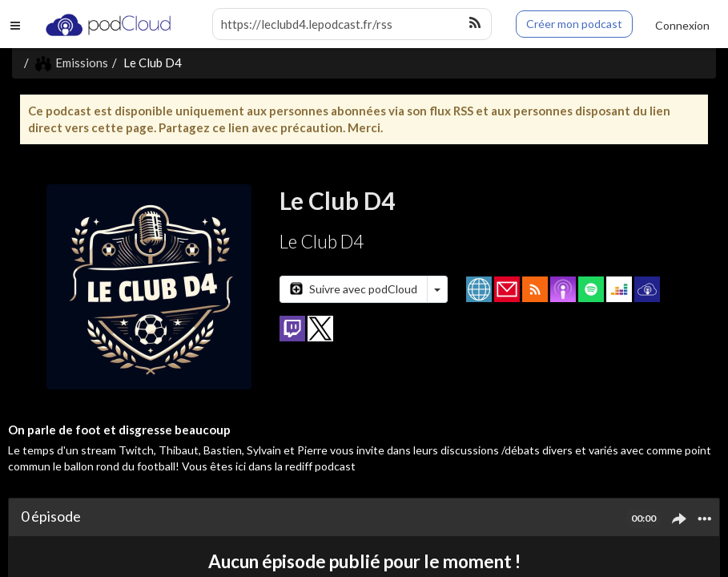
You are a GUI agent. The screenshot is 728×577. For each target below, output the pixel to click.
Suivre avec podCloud (354, 289)
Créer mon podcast (574, 24)
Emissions (72, 63)
